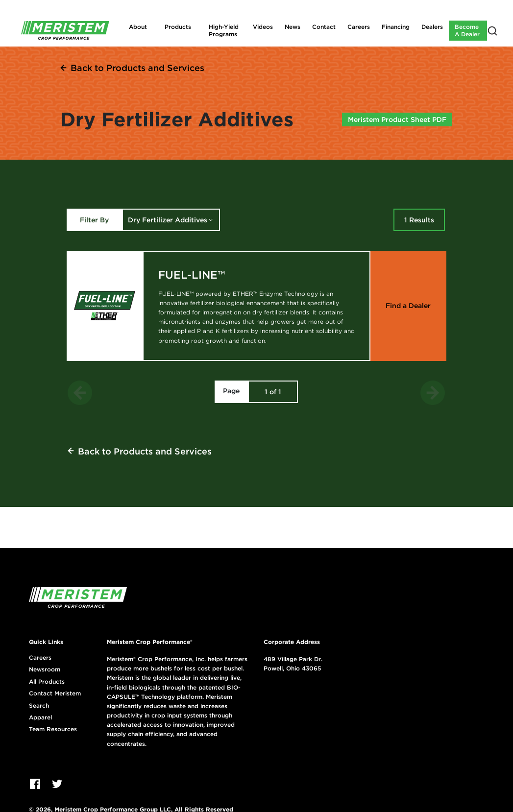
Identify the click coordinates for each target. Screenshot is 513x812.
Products (178, 27)
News (293, 27)
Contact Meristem (55, 693)
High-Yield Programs (224, 30)
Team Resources (53, 729)
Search (39, 706)
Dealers (432, 27)
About (138, 27)
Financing (396, 27)
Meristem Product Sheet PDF (397, 119)
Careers (359, 27)
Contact (324, 27)
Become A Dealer (467, 30)
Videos (263, 27)
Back (137, 68)
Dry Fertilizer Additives (168, 220)
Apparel (40, 717)
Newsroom (45, 669)
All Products (47, 682)
